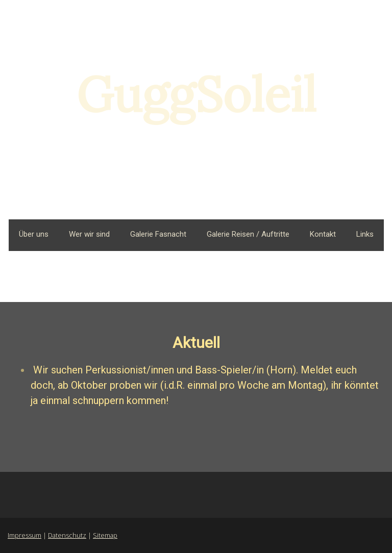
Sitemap (105, 535)
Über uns (34, 234)
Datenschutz (67, 535)
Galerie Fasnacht (158, 234)
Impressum (24, 535)
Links (365, 234)
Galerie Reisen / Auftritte (248, 234)
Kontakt (323, 234)
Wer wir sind (89, 234)
